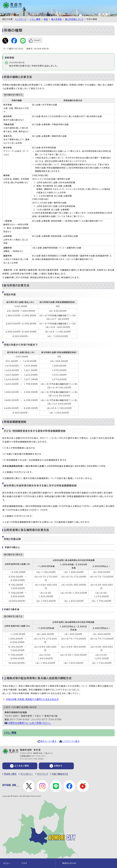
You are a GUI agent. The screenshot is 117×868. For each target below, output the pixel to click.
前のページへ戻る (48, 741)
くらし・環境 (35, 19)
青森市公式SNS (69, 863)
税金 (46, 19)
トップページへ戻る (71, 741)
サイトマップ (43, 774)
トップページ (21, 19)
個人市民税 (57, 19)
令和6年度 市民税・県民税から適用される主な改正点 (32, 699)
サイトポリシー (27, 774)
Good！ (38, 40)
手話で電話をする (60, 774)
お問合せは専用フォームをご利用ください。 (30, 723)
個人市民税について (74, 19)
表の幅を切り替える (13, 95)
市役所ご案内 (10, 774)
